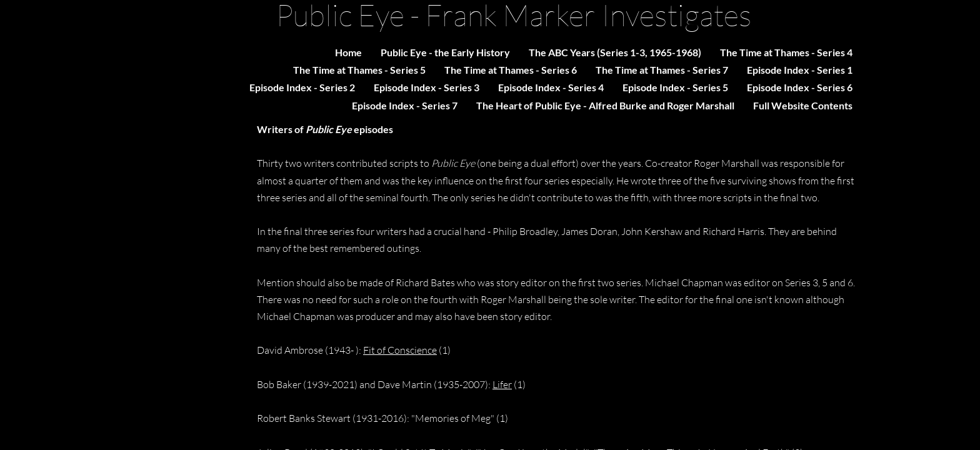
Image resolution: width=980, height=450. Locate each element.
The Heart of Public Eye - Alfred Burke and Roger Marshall (605, 105)
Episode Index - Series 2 (302, 87)
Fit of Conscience (400, 350)
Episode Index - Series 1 (800, 70)
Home (348, 52)
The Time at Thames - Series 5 (359, 70)
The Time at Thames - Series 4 (786, 52)
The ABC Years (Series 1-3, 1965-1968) (615, 52)
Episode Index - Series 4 (551, 87)
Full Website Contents (803, 105)
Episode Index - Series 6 (800, 87)
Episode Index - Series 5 (675, 87)
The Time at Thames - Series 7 (662, 70)
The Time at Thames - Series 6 (511, 70)
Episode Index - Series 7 (405, 105)
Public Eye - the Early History (445, 52)
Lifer (502, 384)
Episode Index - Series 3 (427, 87)
